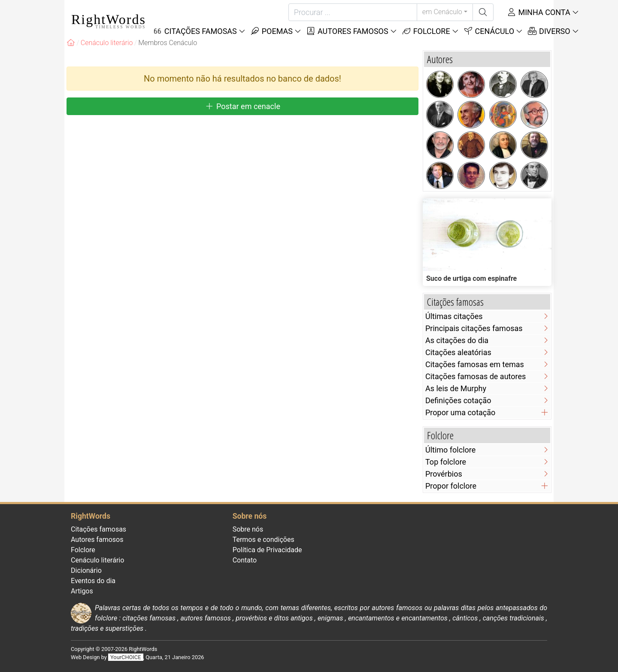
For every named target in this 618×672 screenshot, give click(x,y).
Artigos (82, 591)
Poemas (271, 31)
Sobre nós (248, 529)
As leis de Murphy (456, 388)
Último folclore (450, 450)
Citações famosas (98, 529)
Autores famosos (347, 31)
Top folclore (446, 462)
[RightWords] (71, 43)
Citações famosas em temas (475, 364)
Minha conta (539, 12)
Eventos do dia (93, 581)
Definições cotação (458, 400)
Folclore (426, 31)
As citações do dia (457, 340)
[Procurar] (353, 12)
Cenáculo (489, 31)
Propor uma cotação (460, 412)
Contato (245, 560)
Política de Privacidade (267, 550)
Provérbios (444, 474)
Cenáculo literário (97, 560)
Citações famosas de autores (476, 376)
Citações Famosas (195, 31)
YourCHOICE (126, 657)
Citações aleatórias (458, 352)
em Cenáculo (442, 12)
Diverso (549, 31)
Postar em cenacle (242, 106)
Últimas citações (454, 316)
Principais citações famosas (474, 328)
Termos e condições (264, 540)
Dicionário (86, 570)
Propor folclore (451, 486)
